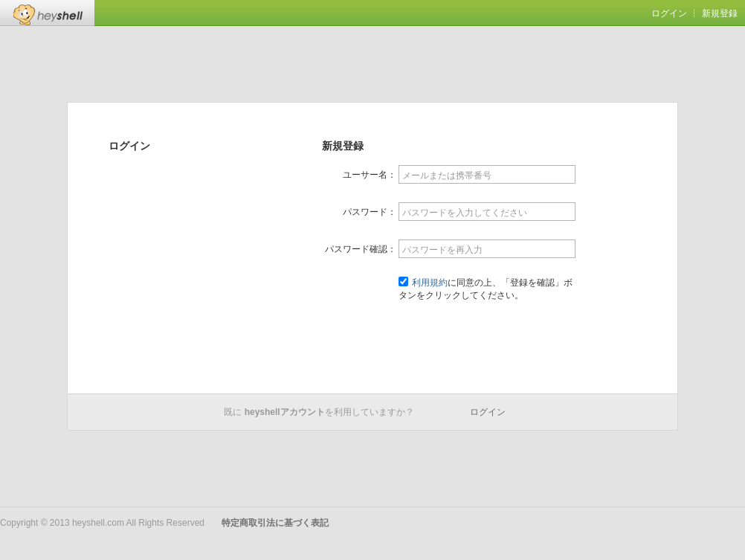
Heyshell (47, 13)
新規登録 (720, 13)
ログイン (669, 13)
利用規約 (430, 283)
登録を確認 (487, 332)
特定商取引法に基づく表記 (275, 523)
